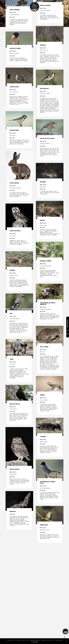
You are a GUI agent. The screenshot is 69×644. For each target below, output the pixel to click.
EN (54, 5)
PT (53, 5)
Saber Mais (35, 642)
